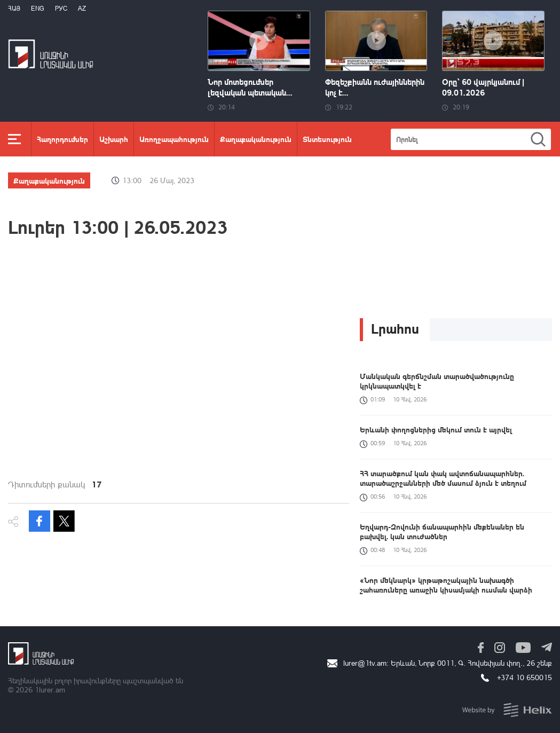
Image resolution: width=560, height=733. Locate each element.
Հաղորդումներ (62, 139)
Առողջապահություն (174, 139)
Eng (38, 8)
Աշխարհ (114, 139)
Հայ (14, 8)
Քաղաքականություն (256, 139)
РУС (61, 8)
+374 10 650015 (524, 677)
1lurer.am (50, 689)
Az (82, 8)
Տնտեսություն (327, 139)
